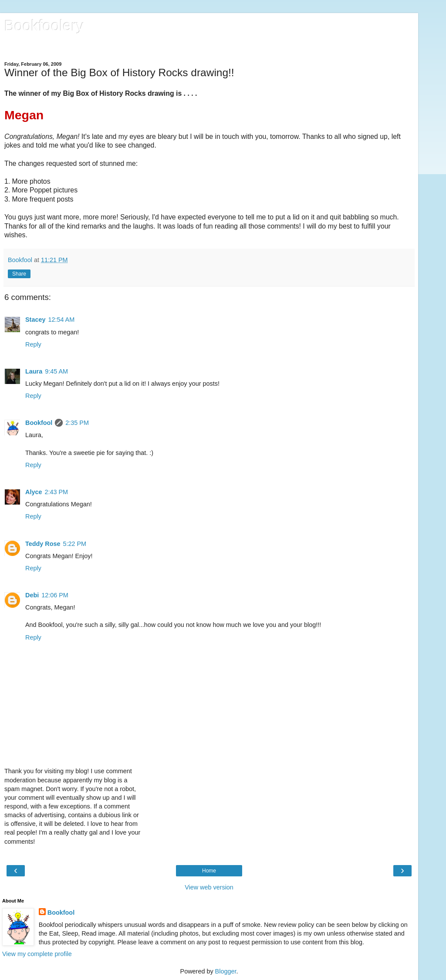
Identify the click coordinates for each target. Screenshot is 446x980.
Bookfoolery (44, 26)
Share (19, 274)
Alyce (34, 492)
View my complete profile (37, 954)
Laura (34, 371)
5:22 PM (75, 544)
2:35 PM (77, 423)
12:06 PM (55, 595)
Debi (32, 595)
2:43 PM (56, 492)
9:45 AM (56, 371)
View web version (209, 887)
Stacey (35, 320)
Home (209, 871)
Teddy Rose (43, 544)
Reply (33, 344)
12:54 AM (61, 320)
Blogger (226, 971)
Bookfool (39, 423)
